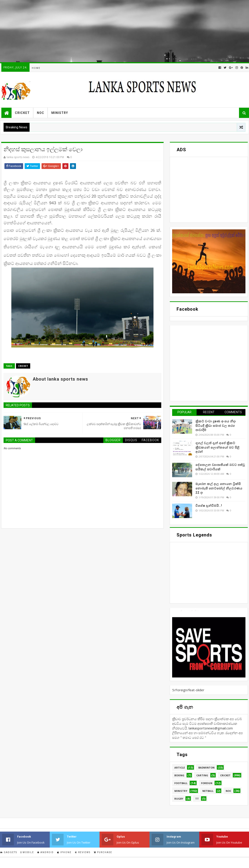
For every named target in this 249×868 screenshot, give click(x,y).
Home (36, 68)
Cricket (22, 113)
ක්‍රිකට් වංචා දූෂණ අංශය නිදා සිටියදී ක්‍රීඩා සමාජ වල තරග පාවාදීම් (216, 426)
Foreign (207, 783)
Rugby (179, 799)
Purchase (103, 852)
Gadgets (9, 852)
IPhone (64, 852)
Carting (202, 775)
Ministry (60, 113)
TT (197, 799)
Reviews (83, 852)
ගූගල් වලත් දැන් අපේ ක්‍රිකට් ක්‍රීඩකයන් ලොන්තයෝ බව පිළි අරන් (218, 447)
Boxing (179, 775)
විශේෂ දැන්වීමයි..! (209, 506)
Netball (208, 791)
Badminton (206, 768)
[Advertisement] (124, 31)
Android (46, 852)
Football (181, 783)
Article (180, 768)
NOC (41, 113)
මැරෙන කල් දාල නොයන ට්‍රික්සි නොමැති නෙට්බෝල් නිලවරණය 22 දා (219, 488)
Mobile (27, 852)
